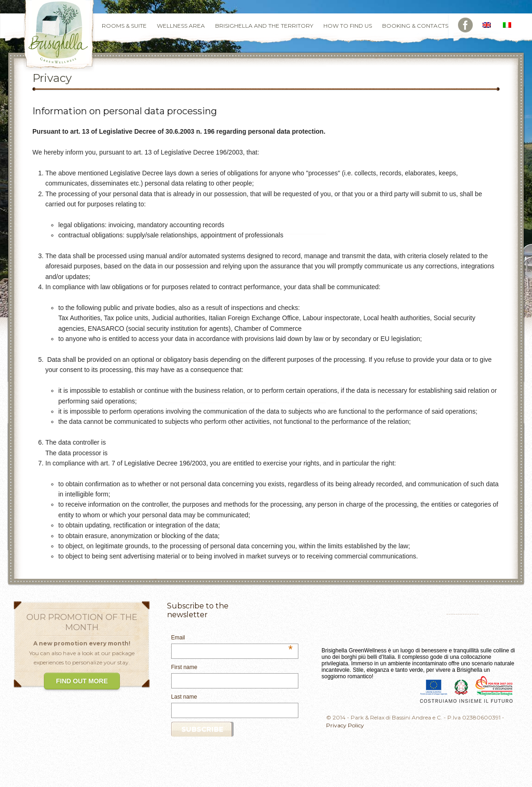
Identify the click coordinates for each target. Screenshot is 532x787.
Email (232, 638)
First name (184, 667)
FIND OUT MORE (82, 681)
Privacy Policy (345, 725)
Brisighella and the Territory (264, 26)
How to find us (348, 26)
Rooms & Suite (124, 26)
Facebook (465, 25)
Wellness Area (181, 26)
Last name (184, 697)
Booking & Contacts (415, 26)
